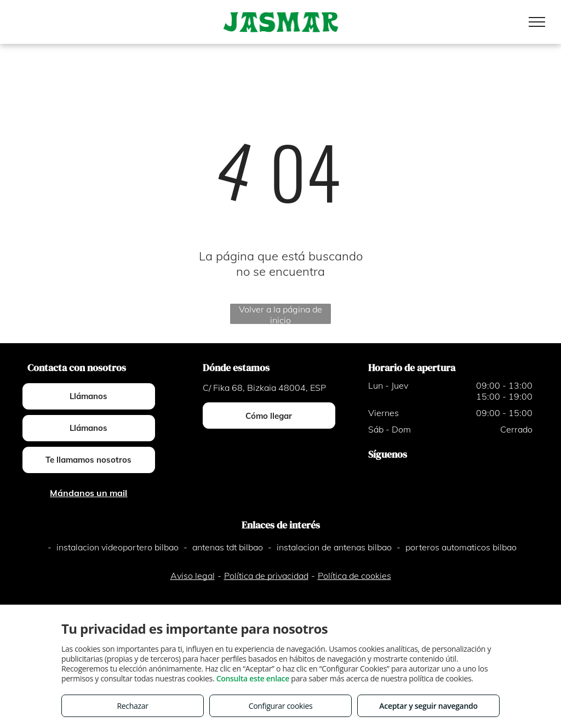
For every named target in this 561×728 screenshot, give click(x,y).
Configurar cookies (281, 706)
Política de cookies (354, 576)
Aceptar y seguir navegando (428, 706)
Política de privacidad (266, 576)
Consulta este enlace (253, 678)
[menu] (537, 22)
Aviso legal (193, 576)
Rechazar (132, 706)
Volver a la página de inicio (280, 314)
